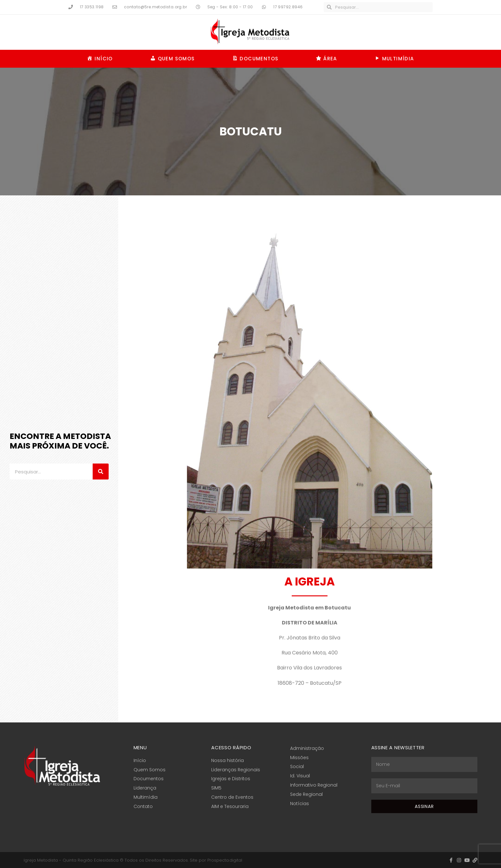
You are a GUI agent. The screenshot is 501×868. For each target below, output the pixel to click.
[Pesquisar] (101, 472)
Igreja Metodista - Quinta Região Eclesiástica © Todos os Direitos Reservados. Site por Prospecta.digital (133, 860)
